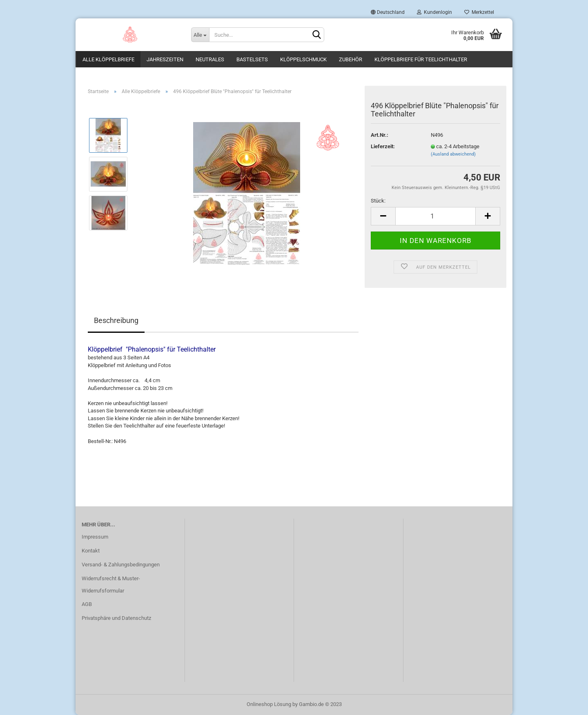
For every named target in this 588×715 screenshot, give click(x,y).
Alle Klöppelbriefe (108, 59)
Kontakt (91, 551)
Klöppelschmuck (303, 59)
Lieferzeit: (383, 146)
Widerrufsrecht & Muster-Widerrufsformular (111, 585)
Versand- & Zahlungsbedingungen (121, 565)
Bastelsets (252, 59)
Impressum (95, 537)
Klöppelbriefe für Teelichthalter (421, 59)
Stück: (378, 201)
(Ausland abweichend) (453, 154)
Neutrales (210, 59)
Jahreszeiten (165, 59)
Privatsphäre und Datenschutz (116, 618)
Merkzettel (479, 12)
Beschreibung (116, 320)
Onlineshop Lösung (269, 704)
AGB (87, 604)
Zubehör (351, 59)
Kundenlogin (434, 12)
